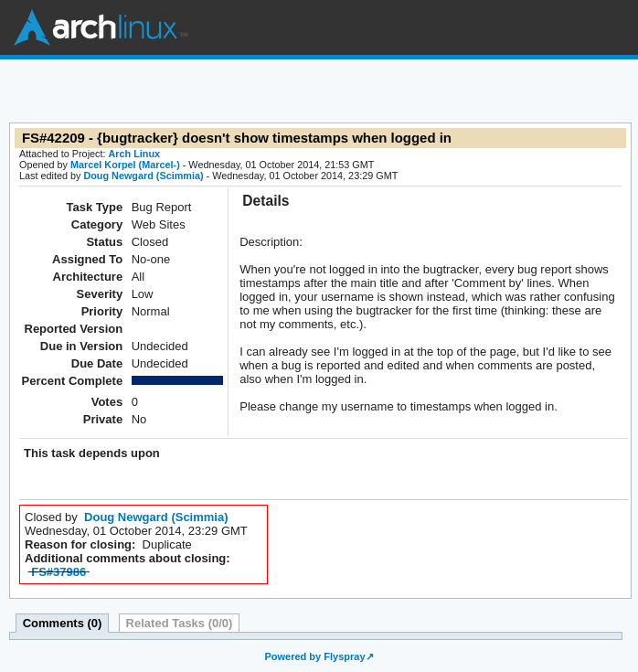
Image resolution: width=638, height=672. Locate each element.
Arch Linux (101, 27)
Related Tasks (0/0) (180, 623)
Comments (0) (63, 623)
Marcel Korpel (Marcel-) (125, 165)
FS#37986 (58, 572)
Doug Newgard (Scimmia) (143, 176)
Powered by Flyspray (314, 656)
